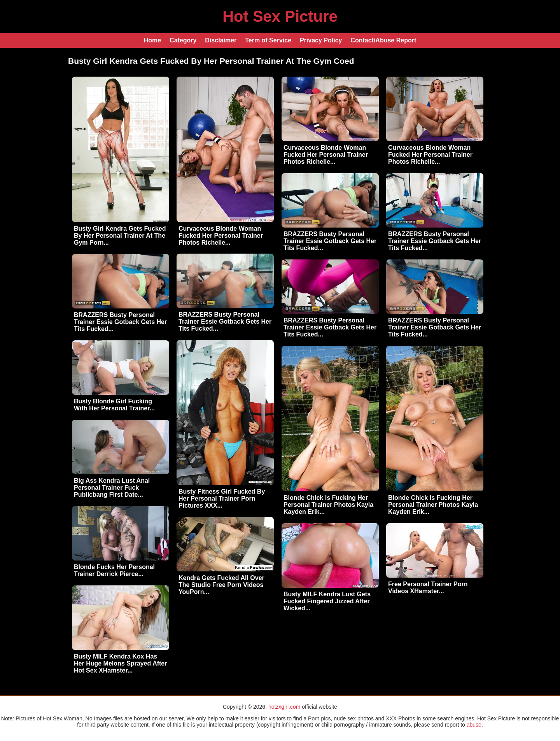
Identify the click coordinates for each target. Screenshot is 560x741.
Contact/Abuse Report (383, 40)
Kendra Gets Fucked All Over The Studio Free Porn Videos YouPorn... (221, 585)
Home (152, 40)
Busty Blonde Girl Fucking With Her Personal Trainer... (114, 405)
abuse (474, 725)
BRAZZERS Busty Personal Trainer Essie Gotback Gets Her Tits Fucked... (330, 241)
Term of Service (268, 40)
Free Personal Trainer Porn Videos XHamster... (428, 588)
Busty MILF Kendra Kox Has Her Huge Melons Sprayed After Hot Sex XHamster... (120, 663)
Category (183, 40)
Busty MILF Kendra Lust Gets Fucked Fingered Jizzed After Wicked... (327, 601)
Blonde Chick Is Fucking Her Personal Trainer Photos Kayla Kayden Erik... (328, 505)
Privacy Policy (321, 40)
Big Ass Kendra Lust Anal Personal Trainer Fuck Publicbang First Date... (112, 488)
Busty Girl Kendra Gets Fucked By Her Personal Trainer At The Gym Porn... (120, 236)
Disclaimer (221, 40)
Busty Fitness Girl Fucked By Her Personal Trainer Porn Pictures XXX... (222, 498)
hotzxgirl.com (284, 707)
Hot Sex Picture (280, 16)
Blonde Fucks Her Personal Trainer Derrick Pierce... (114, 570)
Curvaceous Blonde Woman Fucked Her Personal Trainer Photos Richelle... (221, 236)
